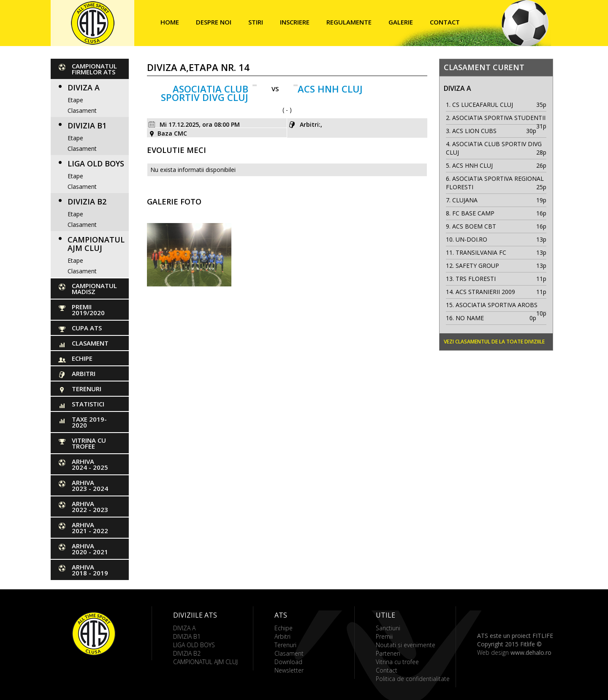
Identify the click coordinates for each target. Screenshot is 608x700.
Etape (75, 100)
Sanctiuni (388, 628)
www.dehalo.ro (531, 652)
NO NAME (470, 318)
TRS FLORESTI (476, 279)
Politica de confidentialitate (413, 679)
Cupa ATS (87, 328)
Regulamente (349, 22)
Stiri (256, 22)
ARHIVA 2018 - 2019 (90, 570)
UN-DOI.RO (471, 239)
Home (170, 22)
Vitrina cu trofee (89, 443)
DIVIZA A (84, 87)
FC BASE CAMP (473, 213)
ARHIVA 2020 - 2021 (90, 549)
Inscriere (295, 22)
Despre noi (214, 22)
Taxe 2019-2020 (89, 422)
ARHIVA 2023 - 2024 (90, 485)
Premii (384, 636)
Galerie (401, 22)
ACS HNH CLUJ (330, 89)
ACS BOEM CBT (474, 226)
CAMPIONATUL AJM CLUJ (96, 244)
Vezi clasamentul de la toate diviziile (494, 342)
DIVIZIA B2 (87, 202)
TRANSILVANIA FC (481, 252)
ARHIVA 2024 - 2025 (90, 464)
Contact (445, 22)
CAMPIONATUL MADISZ (94, 289)
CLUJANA (465, 200)
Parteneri (388, 653)
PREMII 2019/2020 (88, 310)
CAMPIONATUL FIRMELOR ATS (94, 69)
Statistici (88, 404)
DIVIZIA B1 (87, 125)
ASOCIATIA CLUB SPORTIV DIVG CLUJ (205, 93)
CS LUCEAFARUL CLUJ (483, 105)
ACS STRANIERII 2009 (485, 292)
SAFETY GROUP (477, 266)
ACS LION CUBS (474, 131)
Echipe (82, 358)
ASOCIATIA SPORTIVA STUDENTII (499, 118)
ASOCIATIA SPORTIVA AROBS (497, 305)
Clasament (82, 110)
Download (288, 662)
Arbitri (84, 373)
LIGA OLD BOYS (96, 163)
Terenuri (87, 389)
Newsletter (289, 670)
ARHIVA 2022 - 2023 (90, 507)
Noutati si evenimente (406, 645)
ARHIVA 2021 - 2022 (90, 528)
